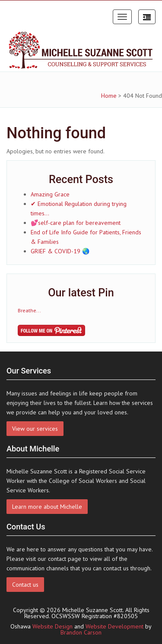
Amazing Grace (50, 194)
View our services (35, 429)
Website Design (52, 626)
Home (109, 96)
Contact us (25, 585)
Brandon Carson (81, 632)
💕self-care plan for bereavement (76, 223)
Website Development (114, 626)
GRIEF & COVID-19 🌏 (60, 251)
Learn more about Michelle (47, 507)
